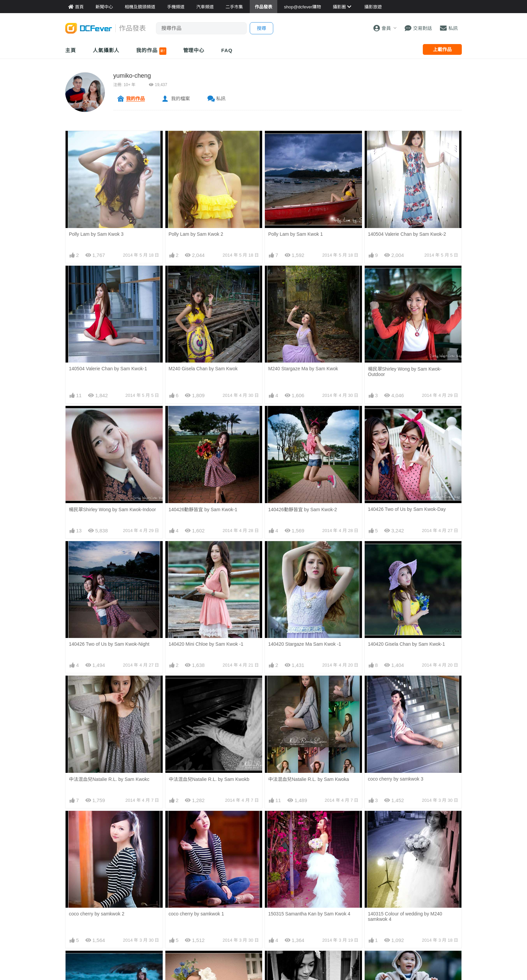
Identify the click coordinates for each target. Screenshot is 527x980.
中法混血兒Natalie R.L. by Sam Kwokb (209, 779)
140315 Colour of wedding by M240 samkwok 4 (405, 825)
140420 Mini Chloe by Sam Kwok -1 (206, 644)
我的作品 (151, 51)
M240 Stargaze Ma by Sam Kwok (303, 369)
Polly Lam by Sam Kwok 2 (196, 234)
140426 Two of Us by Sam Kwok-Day (407, 509)
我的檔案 (180, 99)
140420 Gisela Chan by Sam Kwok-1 (407, 644)
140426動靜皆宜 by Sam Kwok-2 (303, 510)
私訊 (221, 99)
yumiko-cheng (132, 76)
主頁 (71, 50)
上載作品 (442, 49)
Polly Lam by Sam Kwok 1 (296, 234)
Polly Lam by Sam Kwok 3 (96, 234)
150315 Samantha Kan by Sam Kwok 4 (309, 823)
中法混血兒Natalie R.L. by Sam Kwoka (309, 779)
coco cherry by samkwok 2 (97, 914)
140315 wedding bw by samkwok (303, 957)
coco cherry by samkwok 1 (196, 914)
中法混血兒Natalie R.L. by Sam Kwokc (109, 779)
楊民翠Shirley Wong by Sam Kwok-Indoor (112, 510)
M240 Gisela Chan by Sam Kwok (203, 369)
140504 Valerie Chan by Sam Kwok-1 (108, 369)
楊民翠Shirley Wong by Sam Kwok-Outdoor (405, 372)
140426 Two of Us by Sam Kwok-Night (109, 644)
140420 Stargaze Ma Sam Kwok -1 (305, 644)
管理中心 (194, 50)
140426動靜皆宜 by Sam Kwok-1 (203, 510)
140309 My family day (391, 957)
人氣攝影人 (106, 50)
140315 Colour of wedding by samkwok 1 (212, 957)
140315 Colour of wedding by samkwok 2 (112, 957)
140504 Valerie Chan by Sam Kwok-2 (407, 234)
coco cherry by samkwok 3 (396, 779)
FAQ (227, 50)
